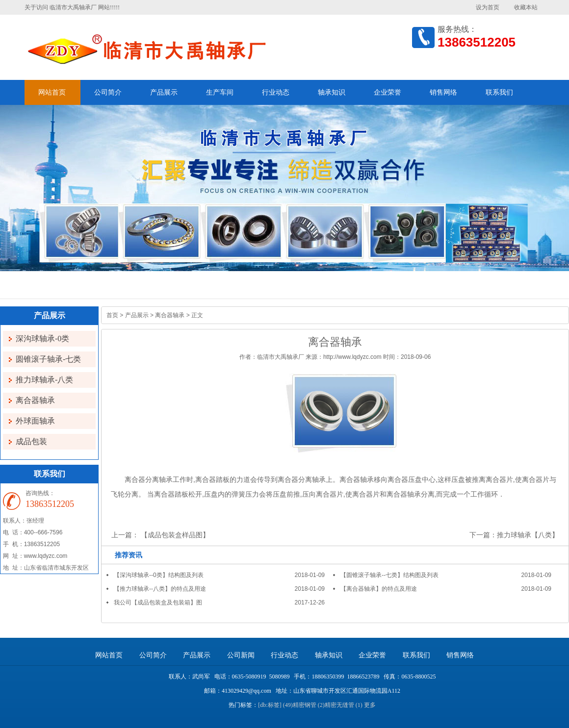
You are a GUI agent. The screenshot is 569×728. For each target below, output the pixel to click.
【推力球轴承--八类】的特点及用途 (160, 589)
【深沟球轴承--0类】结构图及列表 (159, 575)
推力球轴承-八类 (44, 380)
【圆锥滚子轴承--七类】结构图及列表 (389, 575)
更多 (370, 705)
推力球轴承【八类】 (528, 535)
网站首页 (52, 92)
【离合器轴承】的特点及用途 (379, 589)
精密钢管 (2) (309, 705)
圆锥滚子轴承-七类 (48, 359)
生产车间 (220, 92)
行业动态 (276, 92)
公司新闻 (241, 655)
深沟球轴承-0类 (42, 339)
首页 (112, 315)
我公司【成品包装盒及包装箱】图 (158, 602)
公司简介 (108, 92)
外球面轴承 (35, 421)
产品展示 (164, 92)
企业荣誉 (388, 92)
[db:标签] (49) (275, 705)
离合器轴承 (35, 400)
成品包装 (31, 441)
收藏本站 (526, 7)
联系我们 (499, 92)
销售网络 (443, 92)
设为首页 (488, 7)
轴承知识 (332, 92)
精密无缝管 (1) (344, 705)
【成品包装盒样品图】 (175, 535)
